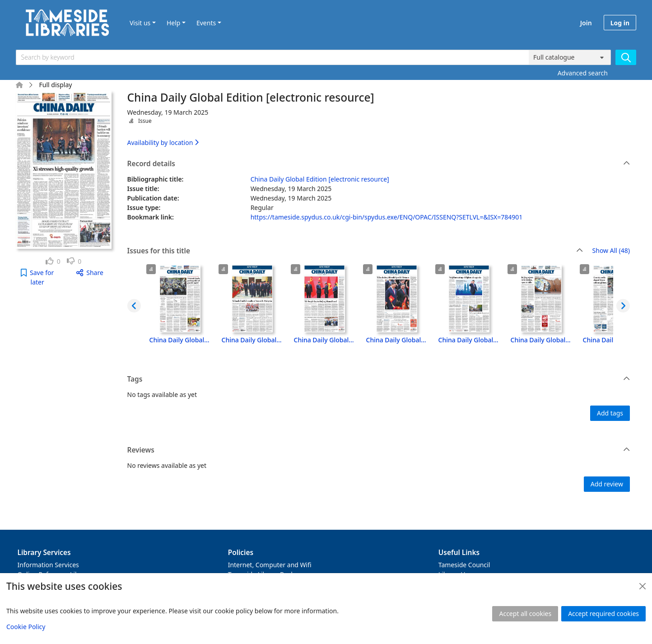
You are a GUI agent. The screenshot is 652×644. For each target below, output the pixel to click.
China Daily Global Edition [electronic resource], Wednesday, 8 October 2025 (162, 340)
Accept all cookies (525, 614)
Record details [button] (379, 164)
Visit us (140, 23)
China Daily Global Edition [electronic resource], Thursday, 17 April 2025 (306, 340)
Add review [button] (607, 484)
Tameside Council (464, 565)
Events (206, 23)
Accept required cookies (603, 614)
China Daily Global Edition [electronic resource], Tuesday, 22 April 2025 (234, 340)
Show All (611, 251)
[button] (37, 277)
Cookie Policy (26, 627)
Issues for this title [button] (355, 251)
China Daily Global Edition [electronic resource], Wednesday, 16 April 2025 (378, 340)
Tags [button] (379, 379)
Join (586, 23)
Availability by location (163, 142)
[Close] (643, 586)
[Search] (626, 57)
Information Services (48, 565)
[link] (53, 261)
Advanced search (583, 73)
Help (174, 23)
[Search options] (570, 57)
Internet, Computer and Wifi (270, 565)
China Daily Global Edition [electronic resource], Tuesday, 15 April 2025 (451, 340)
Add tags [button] (610, 413)
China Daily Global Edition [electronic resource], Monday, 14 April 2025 (523, 340)
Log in (620, 23)
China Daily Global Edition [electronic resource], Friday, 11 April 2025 (595, 340)
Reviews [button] (379, 450)
